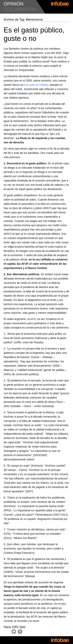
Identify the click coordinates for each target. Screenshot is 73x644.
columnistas (20, 9)
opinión (14, 4)
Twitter (14, 632)
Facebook (20, 632)
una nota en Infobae (36, 85)
